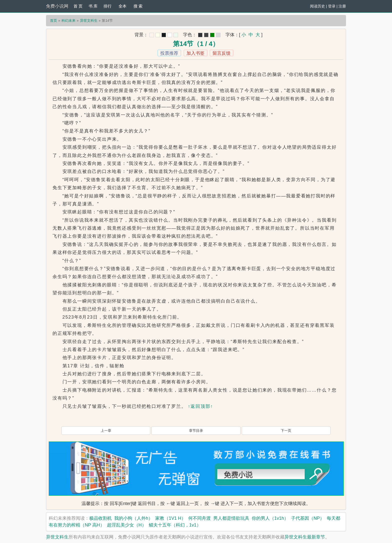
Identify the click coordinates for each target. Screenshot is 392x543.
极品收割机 (100, 518)
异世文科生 (89, 20)
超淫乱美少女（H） (127, 525)
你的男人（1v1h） (270, 518)
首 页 (78, 6)
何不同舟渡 (199, 518)
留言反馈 (221, 53)
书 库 (93, 6)
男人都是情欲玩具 (231, 518)
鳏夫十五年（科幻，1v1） (175, 525)
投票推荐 (169, 53)
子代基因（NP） (308, 518)
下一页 (286, 431)
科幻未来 (68, 20)
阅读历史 (317, 6)
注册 (342, 6)
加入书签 (195, 53)
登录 (332, 6)
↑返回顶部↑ (200, 406)
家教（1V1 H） (170, 518)
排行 (107, 6)
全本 (122, 6)
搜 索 (138, 6)
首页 (53, 20)
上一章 (106, 431)
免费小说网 (57, 6)
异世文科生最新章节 (305, 537)
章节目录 (196, 431)
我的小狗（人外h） (133, 518)
